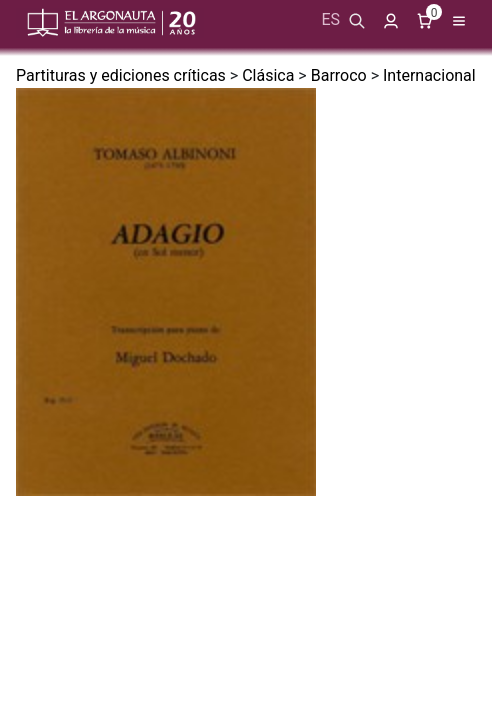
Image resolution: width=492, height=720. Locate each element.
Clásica (268, 75)
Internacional (429, 75)
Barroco (339, 75)
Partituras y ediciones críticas (121, 75)
